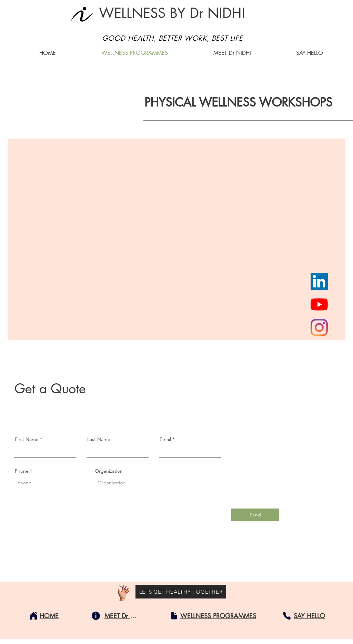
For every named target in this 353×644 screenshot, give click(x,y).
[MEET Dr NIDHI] (122, 616)
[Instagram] (319, 328)
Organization (109, 471)
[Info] (96, 616)
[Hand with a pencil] (124, 593)
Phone (22, 471)
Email (165, 439)
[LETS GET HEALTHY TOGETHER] (181, 592)
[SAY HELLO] (309, 616)
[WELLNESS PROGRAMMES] (218, 616)
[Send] (255, 515)
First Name (27, 439)
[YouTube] (319, 304)
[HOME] (49, 616)
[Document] (174, 616)
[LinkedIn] (319, 281)
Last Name (99, 439)
